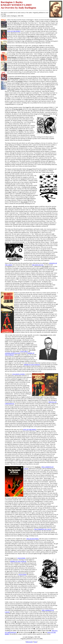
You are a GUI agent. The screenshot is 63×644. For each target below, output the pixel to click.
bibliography (29, 642)
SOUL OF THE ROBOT (14, 31)
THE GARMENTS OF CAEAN (43, 529)
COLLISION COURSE (18, 374)
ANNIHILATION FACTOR (12, 353)
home (35, 642)
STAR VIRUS (24, 351)
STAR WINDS (21, 558)
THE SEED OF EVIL (38, 265)
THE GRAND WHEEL (33, 539)
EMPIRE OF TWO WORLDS (32, 365)
